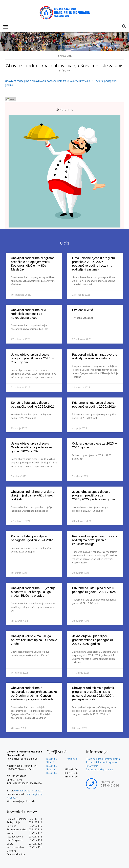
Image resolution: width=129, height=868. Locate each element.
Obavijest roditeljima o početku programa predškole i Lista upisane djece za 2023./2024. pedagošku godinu (94, 694)
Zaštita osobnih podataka (100, 770)
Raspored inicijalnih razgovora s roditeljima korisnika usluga (95, 357)
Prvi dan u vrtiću (83, 310)
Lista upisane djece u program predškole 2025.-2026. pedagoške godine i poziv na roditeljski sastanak (93, 264)
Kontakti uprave (22, 812)
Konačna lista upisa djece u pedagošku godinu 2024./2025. (33, 538)
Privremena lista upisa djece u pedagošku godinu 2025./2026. (94, 405)
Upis (65, 243)
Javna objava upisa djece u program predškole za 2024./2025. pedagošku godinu (94, 496)
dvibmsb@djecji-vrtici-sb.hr (29, 791)
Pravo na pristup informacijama (103, 759)
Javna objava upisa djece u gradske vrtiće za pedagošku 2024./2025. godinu (92, 640)
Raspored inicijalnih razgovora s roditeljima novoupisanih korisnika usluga (95, 540)
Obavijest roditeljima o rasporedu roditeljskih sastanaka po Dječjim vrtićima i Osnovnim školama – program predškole (34, 694)
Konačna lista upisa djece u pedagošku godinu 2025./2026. (33, 405)
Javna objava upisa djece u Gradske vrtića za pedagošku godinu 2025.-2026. (31, 447)
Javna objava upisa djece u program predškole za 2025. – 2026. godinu (32, 358)
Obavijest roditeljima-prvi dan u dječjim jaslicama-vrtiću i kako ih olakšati (34, 496)
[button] (5, 27)
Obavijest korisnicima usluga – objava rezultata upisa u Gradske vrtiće (34, 640)
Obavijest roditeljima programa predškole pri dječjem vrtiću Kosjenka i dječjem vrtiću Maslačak (33, 264)
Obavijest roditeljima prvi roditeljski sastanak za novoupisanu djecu (28, 314)
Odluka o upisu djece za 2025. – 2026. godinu (95, 445)
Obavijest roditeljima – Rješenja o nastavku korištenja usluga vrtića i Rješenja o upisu (33, 592)
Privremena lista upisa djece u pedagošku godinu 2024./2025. (94, 590)
